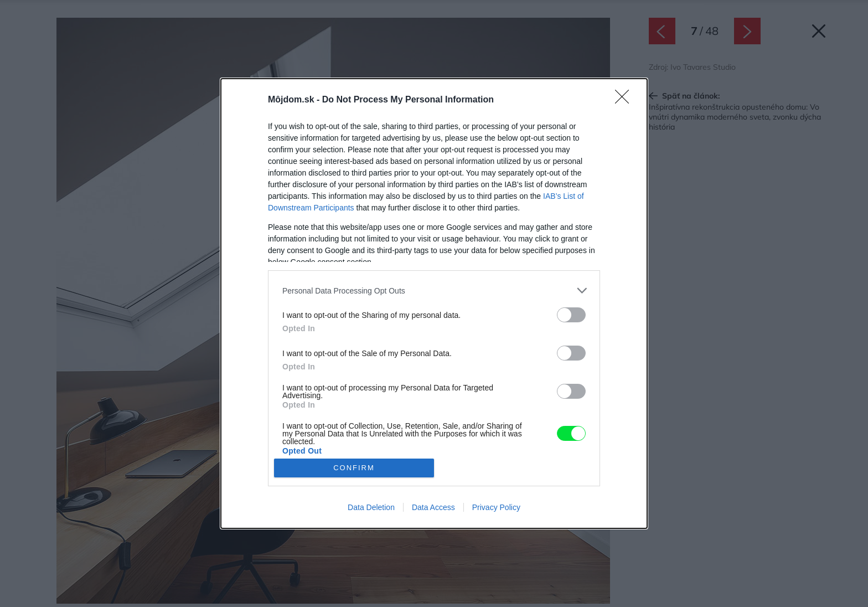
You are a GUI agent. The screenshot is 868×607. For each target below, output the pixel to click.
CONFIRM (354, 468)
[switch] (571, 315)
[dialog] (434, 303)
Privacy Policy (496, 507)
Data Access (433, 507)
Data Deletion (371, 507)
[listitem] (434, 290)
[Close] (626, 100)
